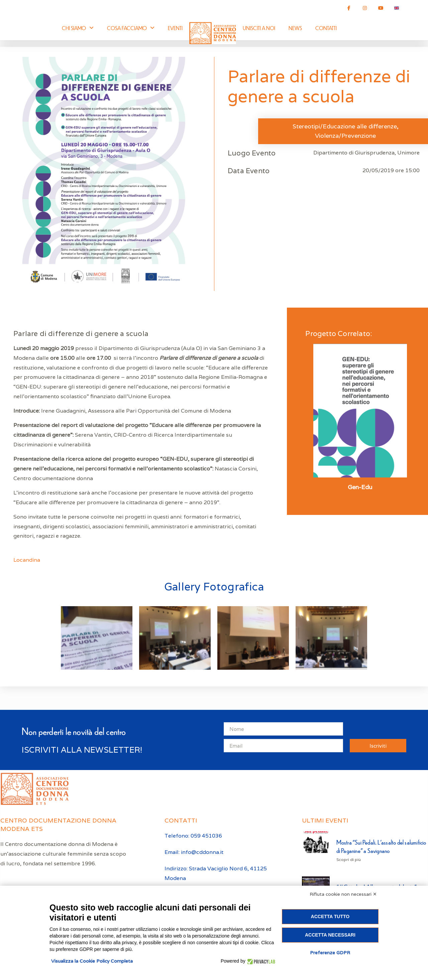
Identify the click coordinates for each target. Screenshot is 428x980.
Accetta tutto (330, 916)
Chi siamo (78, 28)
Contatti (326, 28)
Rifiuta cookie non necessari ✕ (343, 894)
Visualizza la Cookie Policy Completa (92, 961)
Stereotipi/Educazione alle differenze (345, 126)
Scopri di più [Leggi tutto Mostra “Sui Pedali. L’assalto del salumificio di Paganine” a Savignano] (349, 859)
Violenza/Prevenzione (345, 136)
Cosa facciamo (131, 28)
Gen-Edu (360, 487)
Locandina (27, 560)
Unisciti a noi (259, 28)
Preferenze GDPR (330, 953)
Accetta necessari (330, 935)
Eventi (175, 28)
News (295, 28)
